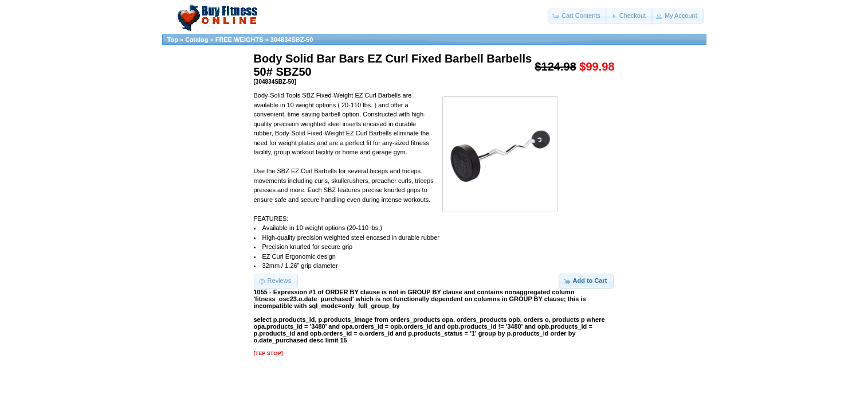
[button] (578, 16)
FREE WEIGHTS (239, 40)
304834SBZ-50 (292, 40)
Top (173, 40)
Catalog (197, 40)
